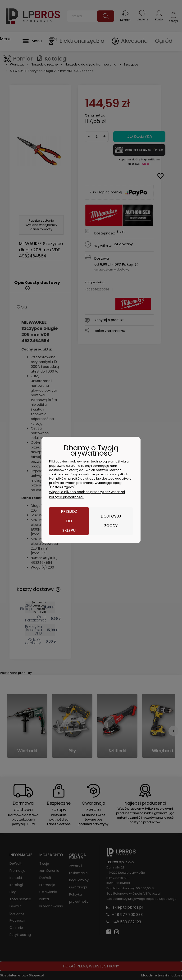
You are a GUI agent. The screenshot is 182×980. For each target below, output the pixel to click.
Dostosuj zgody (111, 521)
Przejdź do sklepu (69, 521)
